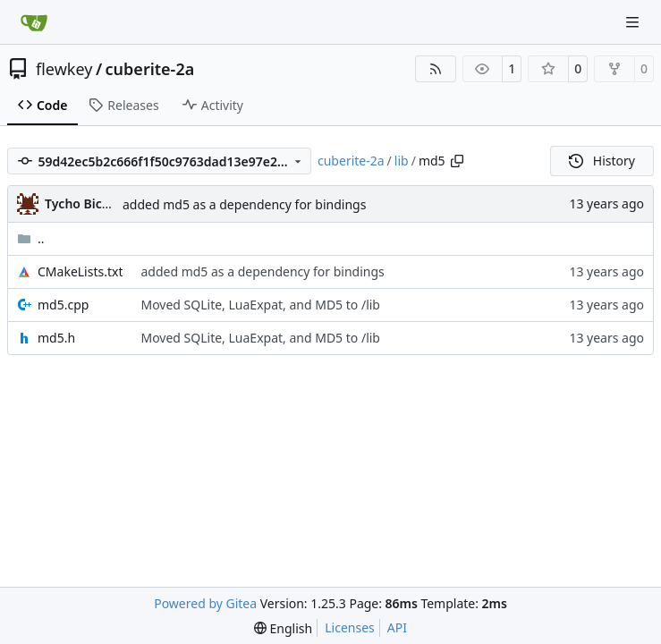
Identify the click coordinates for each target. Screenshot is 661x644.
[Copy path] (457, 161)
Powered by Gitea (205, 603)
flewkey (64, 69)
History (602, 161)
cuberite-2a (150, 69)
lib (402, 161)
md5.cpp (63, 305)
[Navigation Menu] (634, 22)
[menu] (283, 628)
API (397, 627)
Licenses (350, 627)
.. (31, 238)
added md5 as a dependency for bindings (244, 204)
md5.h (56, 338)
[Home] (34, 22)
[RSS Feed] (436, 69)
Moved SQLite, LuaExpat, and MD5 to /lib (260, 305)
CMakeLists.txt (80, 271)
